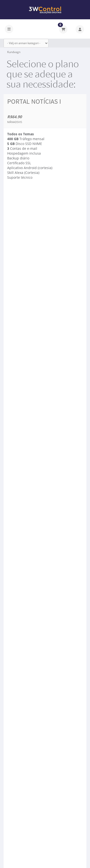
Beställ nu (23, 199)
